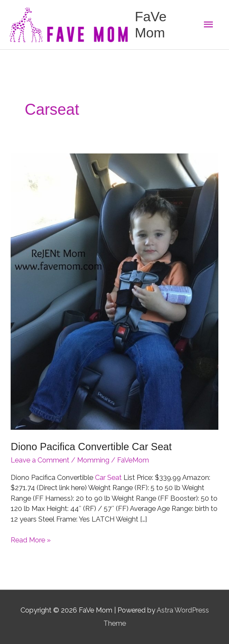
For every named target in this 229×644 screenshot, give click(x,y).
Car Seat (108, 478)
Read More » (31, 540)
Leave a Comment (40, 460)
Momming (93, 460)
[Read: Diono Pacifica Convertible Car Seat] (114, 291)
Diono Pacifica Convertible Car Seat (91, 447)
